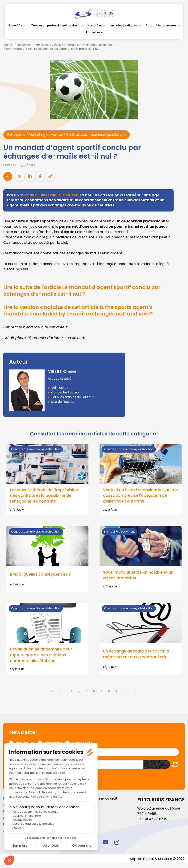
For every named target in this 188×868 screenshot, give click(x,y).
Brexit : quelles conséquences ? (41, 575)
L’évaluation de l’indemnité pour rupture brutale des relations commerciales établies (41, 656)
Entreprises (24, 45)
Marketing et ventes (48, 45)
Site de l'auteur (63, 402)
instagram (117, 843)
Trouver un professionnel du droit (55, 25)
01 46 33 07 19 (157, 820)
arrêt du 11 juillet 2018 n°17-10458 (50, 195)
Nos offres (95, 25)
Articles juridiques (124, 25)
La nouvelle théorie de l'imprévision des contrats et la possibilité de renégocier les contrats (44, 496)
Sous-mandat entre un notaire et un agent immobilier (139, 576)
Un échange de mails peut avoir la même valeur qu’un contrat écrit (137, 655)
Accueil (8, 45)
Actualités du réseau (161, 25)
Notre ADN (15, 25)
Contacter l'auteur (66, 393)
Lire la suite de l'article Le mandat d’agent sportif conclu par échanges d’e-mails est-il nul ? (87, 291)
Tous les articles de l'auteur (72, 397)
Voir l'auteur (60, 388)
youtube (105, 843)
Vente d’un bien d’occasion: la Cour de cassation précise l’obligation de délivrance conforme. (138, 496)
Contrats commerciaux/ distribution (89, 45)
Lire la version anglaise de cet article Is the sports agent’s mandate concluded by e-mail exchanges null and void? (83, 310)
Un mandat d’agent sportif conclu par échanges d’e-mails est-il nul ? (54, 49)
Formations (94, 32)
